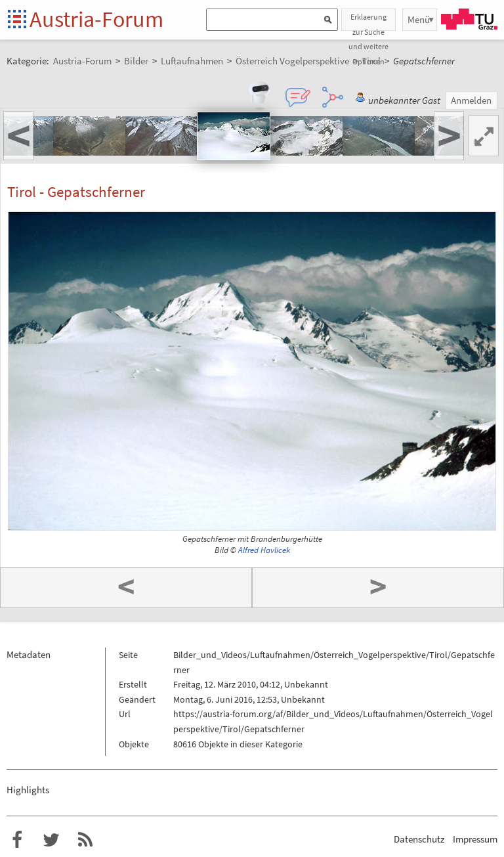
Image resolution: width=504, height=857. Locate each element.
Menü (419, 19)
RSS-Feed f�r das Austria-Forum (85, 840)
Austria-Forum (96, 19)
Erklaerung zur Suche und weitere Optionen (368, 21)
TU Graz (469, 19)
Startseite (18, 20)
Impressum (475, 839)
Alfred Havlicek (264, 550)
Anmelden (471, 100)
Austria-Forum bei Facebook (17, 840)
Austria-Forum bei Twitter (51, 840)
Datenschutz (419, 839)
